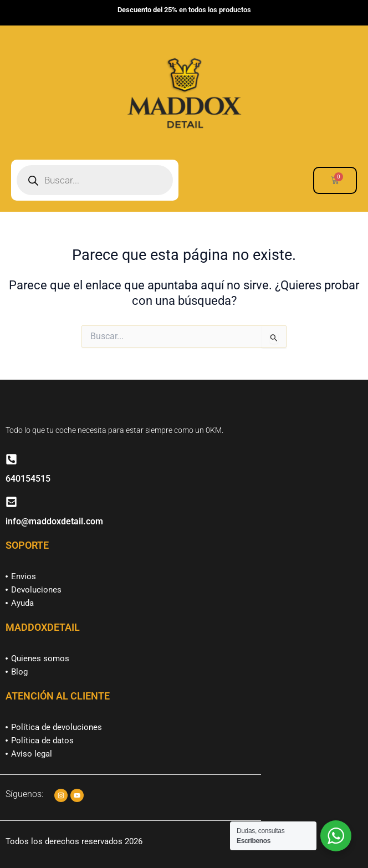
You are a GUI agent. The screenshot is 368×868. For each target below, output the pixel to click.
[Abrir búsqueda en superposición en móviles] (95, 180)
